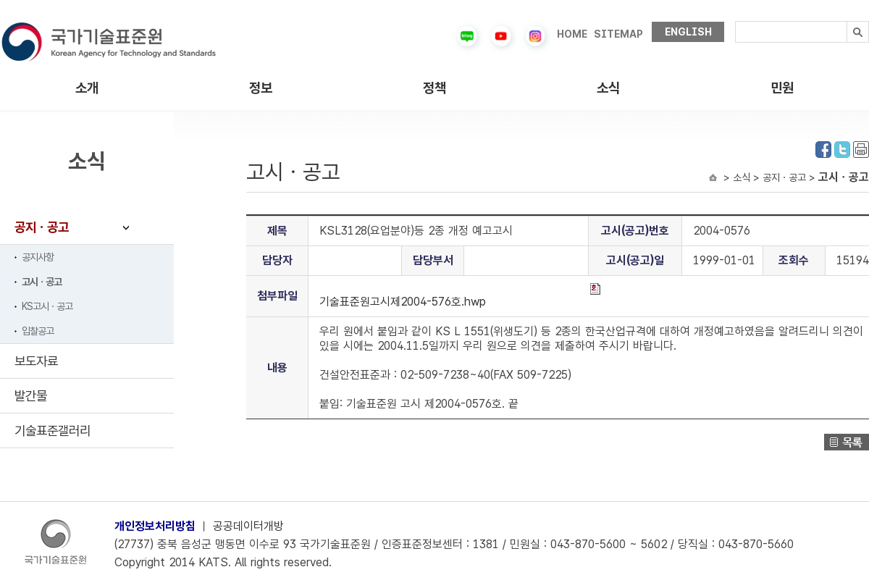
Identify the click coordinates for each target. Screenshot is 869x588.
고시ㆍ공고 (42, 282)
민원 (782, 88)
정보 (261, 88)
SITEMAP (618, 34)
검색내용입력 (735, 21)
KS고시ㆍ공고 (47, 306)
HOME (572, 34)
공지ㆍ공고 (42, 227)
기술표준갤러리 (53, 430)
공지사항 (38, 257)
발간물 (31, 396)
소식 (608, 88)
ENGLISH (688, 32)
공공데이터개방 (248, 526)
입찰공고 (38, 331)
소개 (87, 88)
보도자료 (36, 361)
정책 (434, 88)
